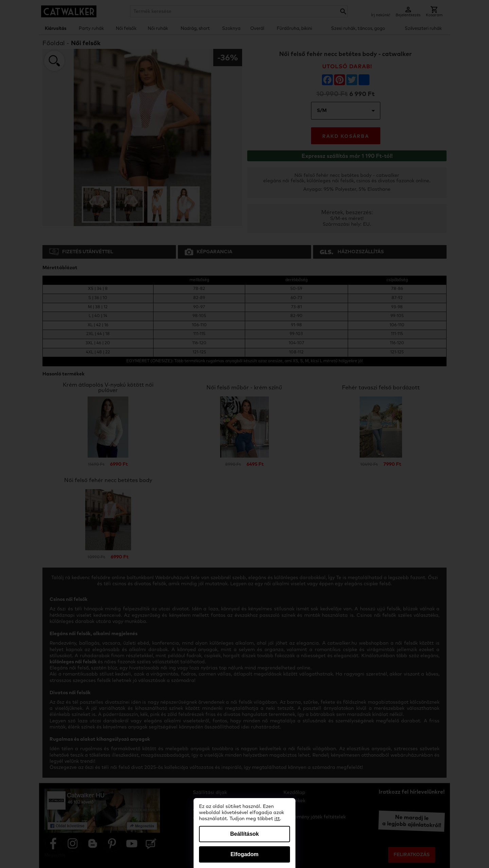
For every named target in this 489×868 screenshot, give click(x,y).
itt (277, 819)
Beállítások (244, 834)
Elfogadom (245, 854)
